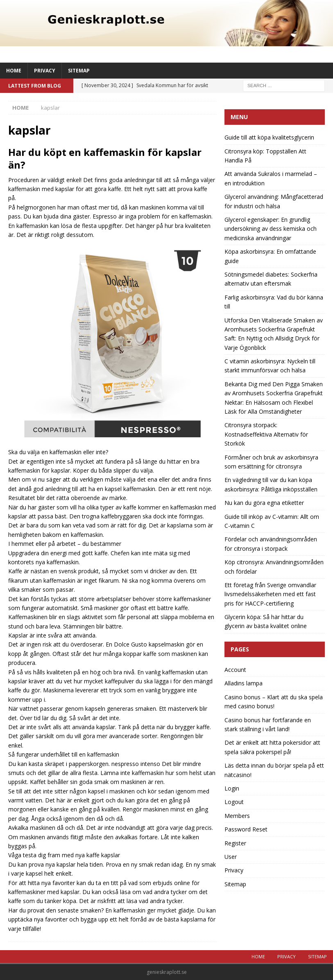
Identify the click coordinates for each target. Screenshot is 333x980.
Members (237, 816)
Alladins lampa (244, 683)
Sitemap (79, 71)
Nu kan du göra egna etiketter (264, 503)
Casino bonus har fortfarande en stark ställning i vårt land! (268, 724)
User (231, 857)
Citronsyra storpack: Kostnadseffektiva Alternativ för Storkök (266, 434)
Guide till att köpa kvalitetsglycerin (269, 137)
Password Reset (246, 829)
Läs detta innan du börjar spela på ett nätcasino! (274, 770)
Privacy (45, 71)
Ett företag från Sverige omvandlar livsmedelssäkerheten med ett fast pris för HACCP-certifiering (270, 594)
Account (235, 670)
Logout (234, 802)
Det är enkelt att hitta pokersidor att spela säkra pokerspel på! (272, 747)
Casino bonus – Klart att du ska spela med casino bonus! (274, 702)
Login (232, 788)
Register (235, 843)
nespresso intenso (136, 764)
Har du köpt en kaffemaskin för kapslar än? (105, 158)
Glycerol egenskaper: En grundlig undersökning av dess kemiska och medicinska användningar (271, 229)
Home (14, 71)
